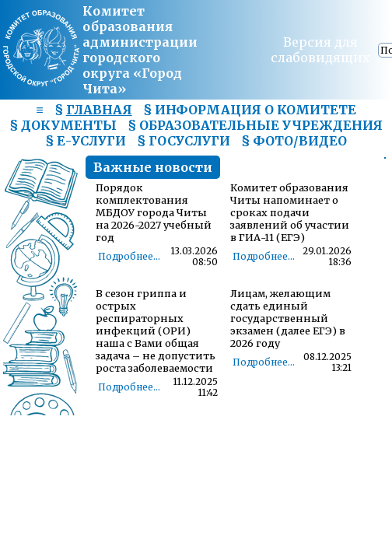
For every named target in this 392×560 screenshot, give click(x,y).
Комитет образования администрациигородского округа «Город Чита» (140, 50)
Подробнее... (129, 257)
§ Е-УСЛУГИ (86, 141)
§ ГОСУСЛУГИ (184, 141)
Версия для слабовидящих (320, 50)
